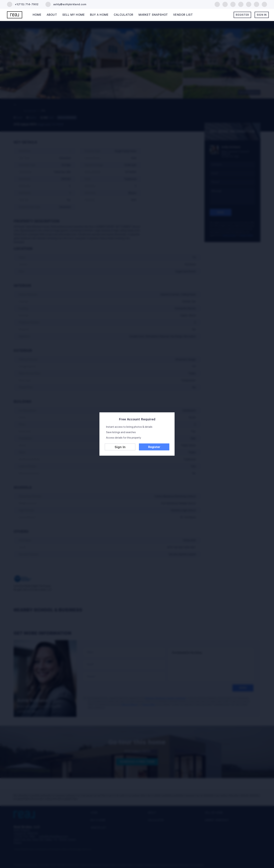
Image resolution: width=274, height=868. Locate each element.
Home (37, 15)
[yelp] (241, 4)
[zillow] (233, 4)
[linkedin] (225, 4)
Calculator (124, 15)
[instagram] (249, 4)
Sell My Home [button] (74, 15)
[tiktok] (257, 4)
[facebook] (217, 4)
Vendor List (183, 15)
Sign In (120, 447)
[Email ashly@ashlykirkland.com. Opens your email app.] (66, 4)
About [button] (52, 15)
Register (154, 447)
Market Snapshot (153, 15)
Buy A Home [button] (99, 15)
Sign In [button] (262, 15)
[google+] (264, 4)
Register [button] (242, 15)
